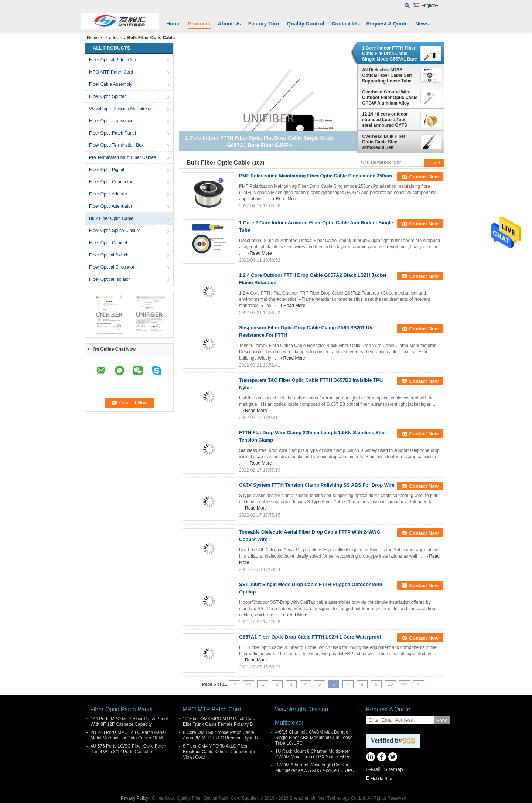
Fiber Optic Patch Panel (112, 133)
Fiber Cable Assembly (111, 84)
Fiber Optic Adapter (108, 194)
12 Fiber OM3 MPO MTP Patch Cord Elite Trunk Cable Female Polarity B (219, 722)
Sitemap (393, 769)
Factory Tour (264, 24)
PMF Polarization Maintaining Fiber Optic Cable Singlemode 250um (316, 176)
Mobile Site (379, 779)
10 (390, 684)
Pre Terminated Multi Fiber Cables (122, 157)
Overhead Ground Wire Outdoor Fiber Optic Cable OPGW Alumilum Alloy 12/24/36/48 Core (390, 98)
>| (419, 684)
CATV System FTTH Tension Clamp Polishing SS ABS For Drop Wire (317, 485)
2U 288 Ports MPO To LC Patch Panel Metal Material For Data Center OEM (128, 735)
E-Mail (373, 769)
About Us (229, 24)
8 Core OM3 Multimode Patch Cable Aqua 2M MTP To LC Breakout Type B (220, 735)
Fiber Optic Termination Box (116, 145)
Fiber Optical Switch (109, 255)
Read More (287, 199)
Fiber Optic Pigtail (107, 170)
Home (173, 24)
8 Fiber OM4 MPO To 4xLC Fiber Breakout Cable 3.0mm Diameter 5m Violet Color (219, 752)
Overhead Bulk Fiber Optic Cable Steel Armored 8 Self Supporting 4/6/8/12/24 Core (386, 142)
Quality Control (305, 24)
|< (235, 684)
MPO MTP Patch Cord (111, 72)
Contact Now (424, 177)
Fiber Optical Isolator (110, 279)
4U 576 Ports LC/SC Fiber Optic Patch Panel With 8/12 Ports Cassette (128, 749)
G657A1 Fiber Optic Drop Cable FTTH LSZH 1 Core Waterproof (310, 637)
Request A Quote (387, 24)
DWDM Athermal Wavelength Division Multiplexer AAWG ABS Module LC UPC (315, 768)
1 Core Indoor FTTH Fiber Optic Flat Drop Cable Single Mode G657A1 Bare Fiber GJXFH (390, 54)
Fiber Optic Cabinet (108, 243)
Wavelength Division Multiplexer (120, 109)
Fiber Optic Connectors (112, 182)
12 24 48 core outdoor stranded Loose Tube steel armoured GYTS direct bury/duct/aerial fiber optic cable (385, 120)
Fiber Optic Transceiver (112, 121)
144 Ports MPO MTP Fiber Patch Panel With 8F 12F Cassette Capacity (129, 722)
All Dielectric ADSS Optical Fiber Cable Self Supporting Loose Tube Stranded (387, 75)
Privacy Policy (135, 798)
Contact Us (345, 24)
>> (405, 684)
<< (249, 684)
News (422, 24)
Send (442, 720)
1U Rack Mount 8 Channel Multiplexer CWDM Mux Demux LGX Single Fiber (313, 754)
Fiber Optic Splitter (107, 96)
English (430, 6)
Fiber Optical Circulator (112, 267)
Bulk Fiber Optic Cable (111, 218)
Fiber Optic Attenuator (111, 206)
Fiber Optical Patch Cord (113, 60)
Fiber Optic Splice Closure (115, 231)
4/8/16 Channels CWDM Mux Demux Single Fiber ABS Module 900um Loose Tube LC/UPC (314, 738)
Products (199, 24)
